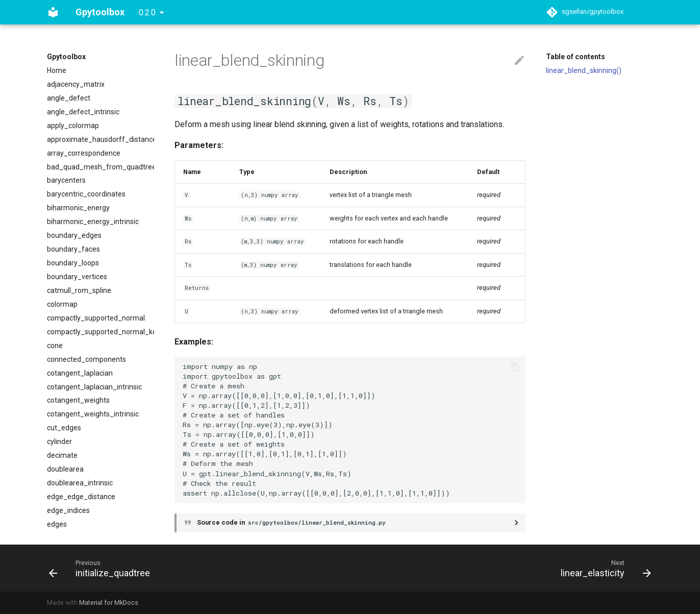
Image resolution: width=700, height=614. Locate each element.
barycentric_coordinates (86, 194)
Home (57, 70)
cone (55, 346)
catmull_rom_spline (79, 290)
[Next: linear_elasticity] (603, 568)
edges (57, 524)
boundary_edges (74, 235)
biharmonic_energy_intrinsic (93, 222)
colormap (62, 304)
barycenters (66, 180)
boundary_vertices (77, 277)
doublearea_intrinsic (80, 483)
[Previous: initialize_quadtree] (103, 568)
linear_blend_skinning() (584, 70)
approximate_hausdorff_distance (101, 139)
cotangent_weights (78, 400)
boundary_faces (73, 249)
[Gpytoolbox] (53, 12)
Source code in (292, 522)
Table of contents (576, 57)
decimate (62, 455)
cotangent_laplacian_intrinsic (94, 387)
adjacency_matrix (76, 84)
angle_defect (69, 98)
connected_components (86, 359)
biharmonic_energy (78, 208)
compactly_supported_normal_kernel (101, 332)
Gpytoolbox (66, 57)
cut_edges (64, 428)
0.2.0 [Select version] (147, 13)
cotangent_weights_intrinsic (93, 414)
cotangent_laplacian (80, 373)
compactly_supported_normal (96, 318)
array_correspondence (84, 153)
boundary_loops (73, 263)
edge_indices (68, 510)
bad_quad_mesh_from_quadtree (101, 167)
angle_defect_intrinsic (83, 112)
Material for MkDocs (109, 603)
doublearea (65, 469)
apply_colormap (73, 126)
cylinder (59, 441)
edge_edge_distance (81, 497)
